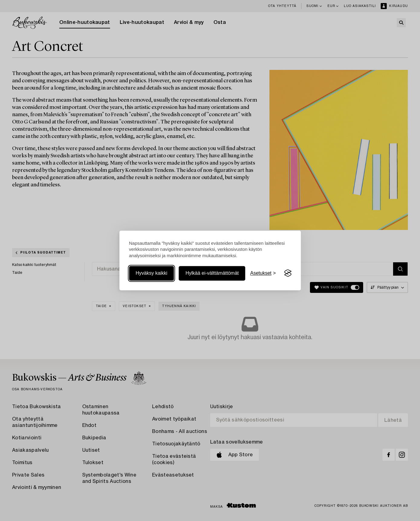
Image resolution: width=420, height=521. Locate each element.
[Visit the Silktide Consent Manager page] (288, 273)
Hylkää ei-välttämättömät (212, 273)
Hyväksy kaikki (152, 273)
